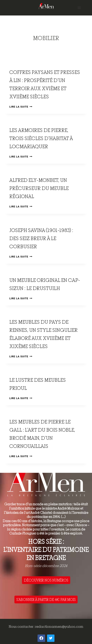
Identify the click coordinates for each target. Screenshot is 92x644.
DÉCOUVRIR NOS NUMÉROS (46, 580)
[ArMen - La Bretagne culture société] (46, 6)
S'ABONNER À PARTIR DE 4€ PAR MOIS (46, 600)
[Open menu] (79, 8)
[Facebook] (41, 638)
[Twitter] (51, 638)
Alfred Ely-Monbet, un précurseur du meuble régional (39, 188)
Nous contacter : (22, 626)
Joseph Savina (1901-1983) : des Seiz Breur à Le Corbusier (41, 238)
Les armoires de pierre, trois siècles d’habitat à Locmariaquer (41, 138)
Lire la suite (21, 107)
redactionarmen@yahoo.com (59, 626)
